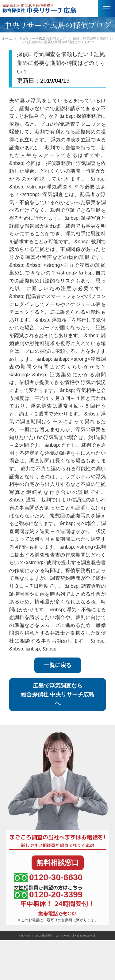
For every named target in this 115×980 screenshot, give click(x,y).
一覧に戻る (58, 665)
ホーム (7, 39)
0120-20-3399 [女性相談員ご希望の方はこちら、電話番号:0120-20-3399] (48, 894)
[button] (106, 9)
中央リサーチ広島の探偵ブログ (42, 39)
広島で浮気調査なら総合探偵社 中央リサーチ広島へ (57, 695)
